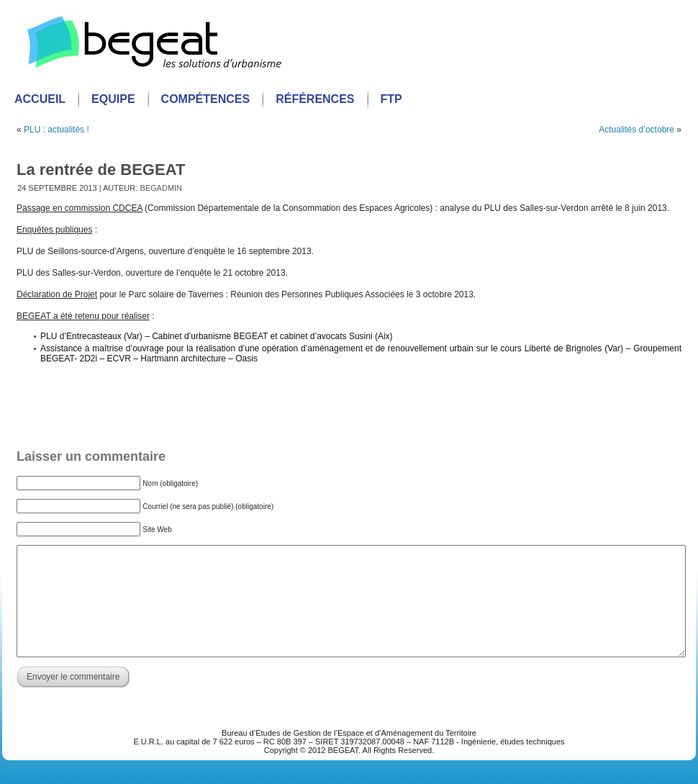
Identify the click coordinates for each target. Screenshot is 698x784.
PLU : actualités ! (56, 130)
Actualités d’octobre (636, 130)
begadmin (161, 188)
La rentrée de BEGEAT (101, 170)
